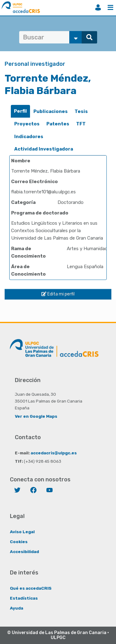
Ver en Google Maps (36, 416)
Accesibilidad (24, 552)
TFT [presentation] (81, 124)
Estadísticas (24, 598)
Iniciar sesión (98, 7)
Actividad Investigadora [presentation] (44, 149)
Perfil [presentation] (20, 111)
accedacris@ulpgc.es (54, 453)
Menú (110, 7)
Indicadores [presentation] (29, 137)
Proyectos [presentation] (27, 124)
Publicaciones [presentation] (51, 111)
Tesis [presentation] (81, 111)
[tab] (20, 111)
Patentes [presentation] (58, 124)
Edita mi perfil (58, 294)
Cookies (19, 542)
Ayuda (17, 608)
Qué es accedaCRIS (31, 588)
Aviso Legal (22, 532)
